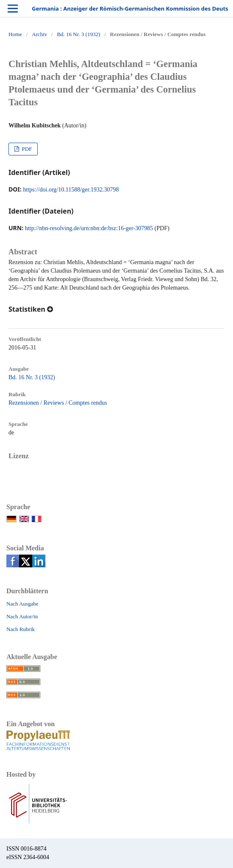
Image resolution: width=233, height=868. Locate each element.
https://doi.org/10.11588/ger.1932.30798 (71, 190)
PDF (26, 149)
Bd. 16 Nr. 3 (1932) (79, 34)
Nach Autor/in (22, 616)
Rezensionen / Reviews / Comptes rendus (58, 403)
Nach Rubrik (21, 629)
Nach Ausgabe (22, 604)
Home (15, 34)
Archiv (39, 34)
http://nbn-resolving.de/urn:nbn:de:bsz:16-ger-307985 (89, 228)
